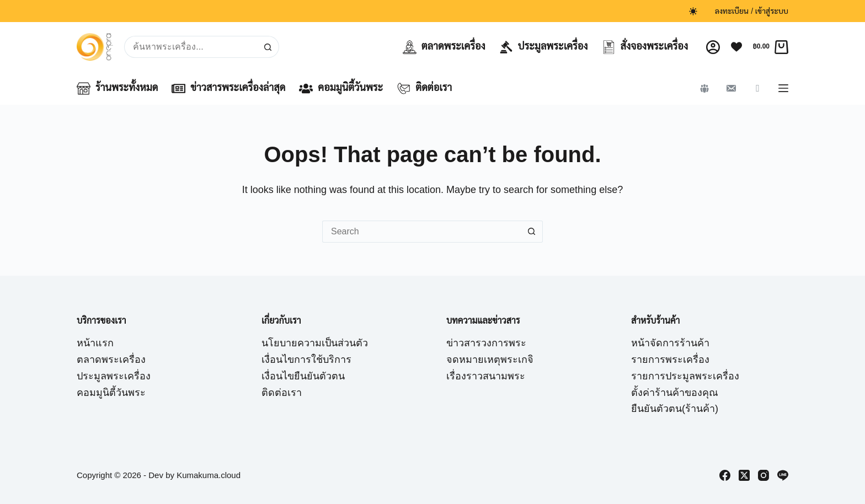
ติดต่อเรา (424, 89)
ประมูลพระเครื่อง (544, 47)
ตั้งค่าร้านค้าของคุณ (675, 393)
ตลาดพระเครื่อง (444, 47)
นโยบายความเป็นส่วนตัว (315, 343)
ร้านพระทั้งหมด (117, 89)
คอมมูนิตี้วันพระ (341, 89)
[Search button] (268, 47)
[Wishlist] (736, 47)
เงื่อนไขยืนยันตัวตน (303, 376)
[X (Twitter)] (744, 475)
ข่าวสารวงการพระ (486, 343)
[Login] (713, 47)
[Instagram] (763, 475)
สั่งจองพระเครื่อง (645, 47)
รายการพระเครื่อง (670, 360)
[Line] (783, 475)
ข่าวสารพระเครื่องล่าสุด (228, 89)
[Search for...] (191, 47)
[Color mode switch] (693, 11)
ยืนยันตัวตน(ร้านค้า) (675, 409)
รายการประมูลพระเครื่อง (685, 376)
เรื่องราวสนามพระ (486, 376)
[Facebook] (725, 475)
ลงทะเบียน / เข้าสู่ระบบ (752, 11)
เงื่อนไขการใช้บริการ (306, 360)
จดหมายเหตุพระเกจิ (490, 360)
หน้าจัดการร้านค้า (670, 343)
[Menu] (783, 88)
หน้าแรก (95, 343)
